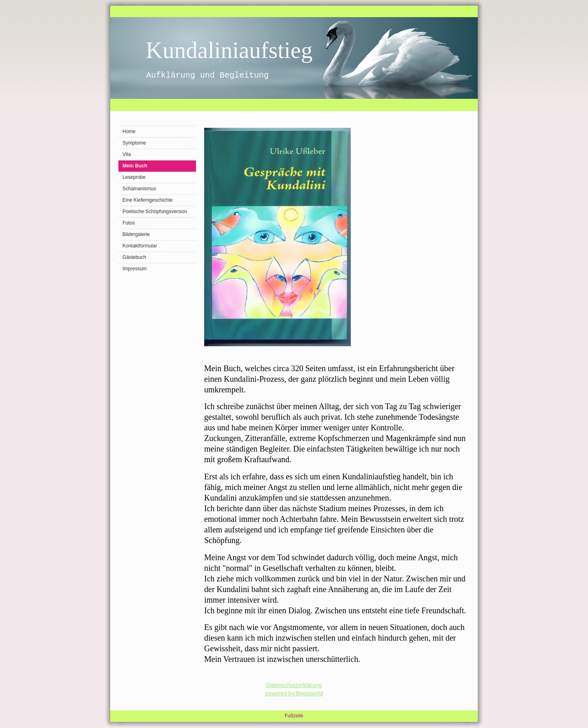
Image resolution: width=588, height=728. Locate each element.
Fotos (129, 223)
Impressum (135, 269)
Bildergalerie (136, 234)
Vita (127, 154)
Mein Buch (135, 166)
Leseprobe (134, 177)
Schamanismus (139, 189)
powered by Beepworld (294, 693)
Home (129, 131)
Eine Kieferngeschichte (148, 200)
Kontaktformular (140, 246)
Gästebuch (134, 257)
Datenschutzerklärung (294, 685)
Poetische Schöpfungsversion (155, 211)
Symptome (134, 143)
